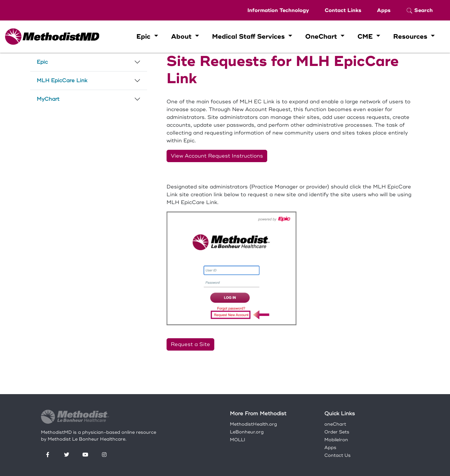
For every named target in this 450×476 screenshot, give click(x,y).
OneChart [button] (322, 37)
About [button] (182, 37)
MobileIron (336, 440)
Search (419, 10)
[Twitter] (67, 455)
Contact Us (337, 455)
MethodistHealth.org (253, 424)
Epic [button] (144, 37)
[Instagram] (104, 455)
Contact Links (343, 10)
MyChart (48, 99)
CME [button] (366, 37)
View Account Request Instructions (217, 156)
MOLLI (237, 440)
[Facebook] (48, 455)
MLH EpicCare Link (62, 81)
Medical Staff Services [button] (249, 37)
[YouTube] (85, 455)
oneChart (335, 424)
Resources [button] (411, 37)
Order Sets (337, 432)
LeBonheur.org (247, 432)
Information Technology (278, 10)
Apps (384, 10)
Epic (42, 62)
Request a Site (190, 344)
